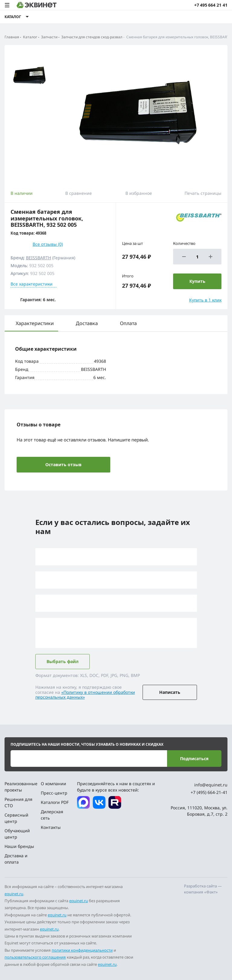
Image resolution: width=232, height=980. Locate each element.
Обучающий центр (17, 834)
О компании (53, 784)
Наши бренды (19, 846)
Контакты (51, 827)
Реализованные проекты (20, 787)
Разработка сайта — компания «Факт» (203, 889)
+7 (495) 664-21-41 (209, 792)
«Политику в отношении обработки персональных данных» (85, 695)
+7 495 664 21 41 (211, 5)
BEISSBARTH (39, 258)
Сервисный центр (16, 818)
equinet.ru (14, 894)
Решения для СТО (18, 802)
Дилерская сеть (52, 815)
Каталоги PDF (55, 802)
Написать (170, 692)
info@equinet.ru (211, 785)
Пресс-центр (54, 793)
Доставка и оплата (16, 859)
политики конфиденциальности (82, 950)
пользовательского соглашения (35, 957)
